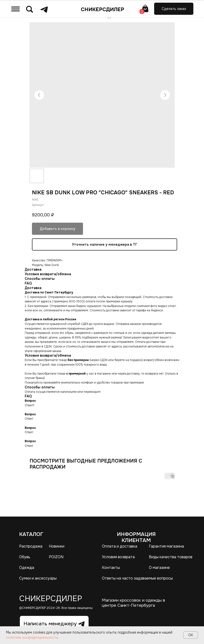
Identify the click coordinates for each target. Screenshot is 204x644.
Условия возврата (118, 557)
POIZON (56, 557)
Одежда (27, 568)
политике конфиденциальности (32, 637)
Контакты (111, 568)
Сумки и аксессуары (38, 578)
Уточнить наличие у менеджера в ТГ (105, 244)
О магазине (159, 568)
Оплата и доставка (120, 546)
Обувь (25, 557)
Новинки (57, 546)
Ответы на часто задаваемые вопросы (137, 578)
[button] (174, 9)
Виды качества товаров (171, 557)
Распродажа (31, 546)
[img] (15, 9)
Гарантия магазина (166, 546)
